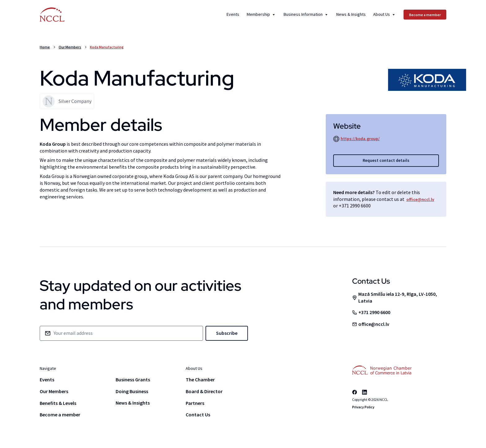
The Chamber (200, 379)
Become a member (60, 415)
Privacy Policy (363, 407)
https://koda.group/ (360, 139)
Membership (261, 15)
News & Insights (351, 15)
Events (233, 15)
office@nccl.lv (420, 199)
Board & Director (204, 391)
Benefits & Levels (58, 403)
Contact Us (198, 415)
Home (45, 47)
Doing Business (132, 391)
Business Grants (133, 379)
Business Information (306, 15)
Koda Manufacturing (107, 47)
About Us (385, 15)
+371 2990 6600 (355, 206)
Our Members (70, 47)
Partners (195, 403)
